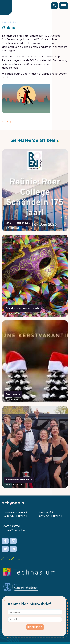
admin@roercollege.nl (16, 530)
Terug (8, 122)
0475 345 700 (12, 526)
